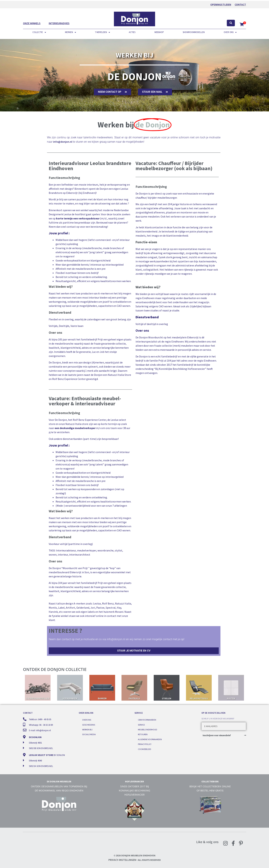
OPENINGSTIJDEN (221, 4)
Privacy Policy (145, 744)
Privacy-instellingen (122, 860)
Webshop (159, 32)
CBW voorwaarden (147, 720)
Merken (71, 32)
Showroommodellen (194, 32)
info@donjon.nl (63, 142)
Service (141, 725)
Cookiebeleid (145, 749)
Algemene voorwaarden (150, 739)
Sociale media (89, 734)
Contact (240, 4)
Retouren (143, 734)
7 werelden (102, 32)
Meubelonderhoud (148, 730)
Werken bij (87, 730)
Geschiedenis (89, 725)
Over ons (230, 32)
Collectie (39, 32)
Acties (132, 32)
